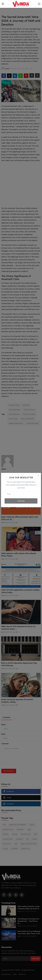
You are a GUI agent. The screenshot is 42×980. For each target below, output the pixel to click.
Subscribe (21, 501)
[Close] (38, 475)
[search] (39, 4)
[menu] (3, 4)
